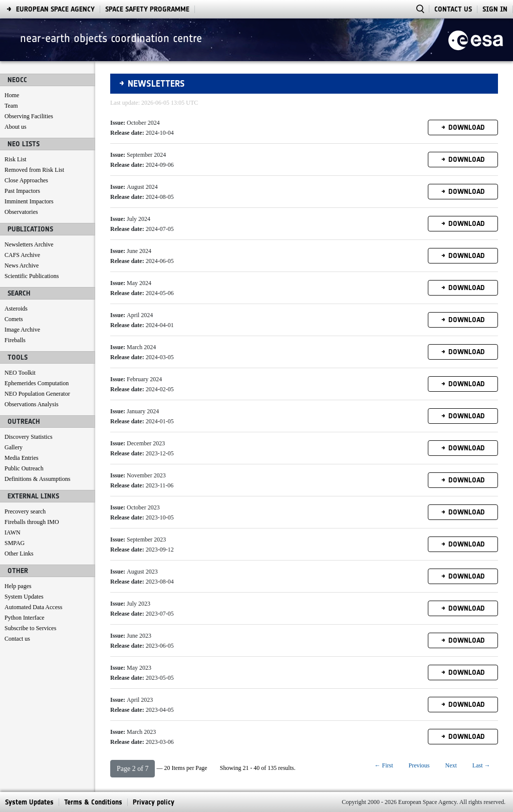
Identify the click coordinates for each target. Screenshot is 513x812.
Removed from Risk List (34, 170)
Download (467, 127)
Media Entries (22, 458)
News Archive (22, 265)
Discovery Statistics (29, 437)
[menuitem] (29, 802)
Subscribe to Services (30, 628)
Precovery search (25, 511)
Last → (481, 765)
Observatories (21, 212)
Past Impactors (22, 191)
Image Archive (22, 330)
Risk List (16, 159)
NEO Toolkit (20, 373)
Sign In (495, 9)
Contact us (17, 639)
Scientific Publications (32, 276)
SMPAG (15, 543)
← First (383, 765)
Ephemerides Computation (37, 383)
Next (451, 765)
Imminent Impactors (29, 201)
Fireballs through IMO (32, 522)
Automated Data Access (33, 607)
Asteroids (16, 309)
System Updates (24, 597)
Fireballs (15, 340)
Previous (419, 765)
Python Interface (25, 618)
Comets (14, 319)
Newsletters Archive (29, 244)
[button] (133, 769)
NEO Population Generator (37, 394)
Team (11, 106)
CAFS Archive (22, 255)
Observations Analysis (32, 404)
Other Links (19, 554)
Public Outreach (24, 468)
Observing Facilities (29, 116)
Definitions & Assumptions (37, 479)
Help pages (18, 586)
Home (12, 95)
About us (16, 127)
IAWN (13, 532)
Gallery (14, 447)
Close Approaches (26, 180)
